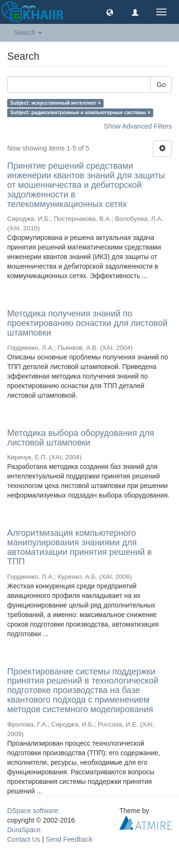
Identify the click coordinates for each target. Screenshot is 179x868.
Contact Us (24, 839)
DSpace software (33, 811)
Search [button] (28, 33)
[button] (110, 12)
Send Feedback (69, 839)
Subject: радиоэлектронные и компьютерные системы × (80, 112)
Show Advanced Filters (138, 126)
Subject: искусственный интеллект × (55, 103)
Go (161, 85)
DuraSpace (24, 830)
